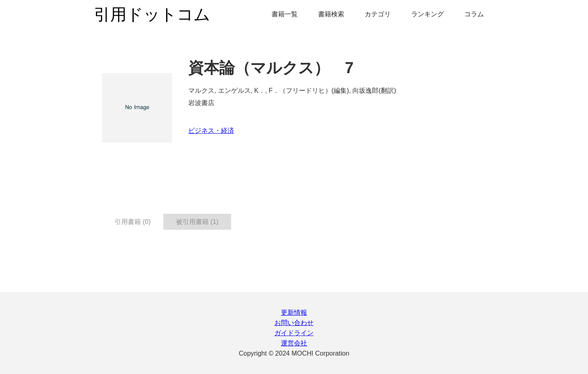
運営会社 (294, 343)
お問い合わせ (294, 323)
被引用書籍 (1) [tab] (197, 222)
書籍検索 (331, 14)
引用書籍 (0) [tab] (133, 222)
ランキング (428, 14)
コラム (474, 14)
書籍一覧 (285, 14)
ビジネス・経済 (211, 131)
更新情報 (294, 312)
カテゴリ (378, 14)
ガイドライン (294, 333)
